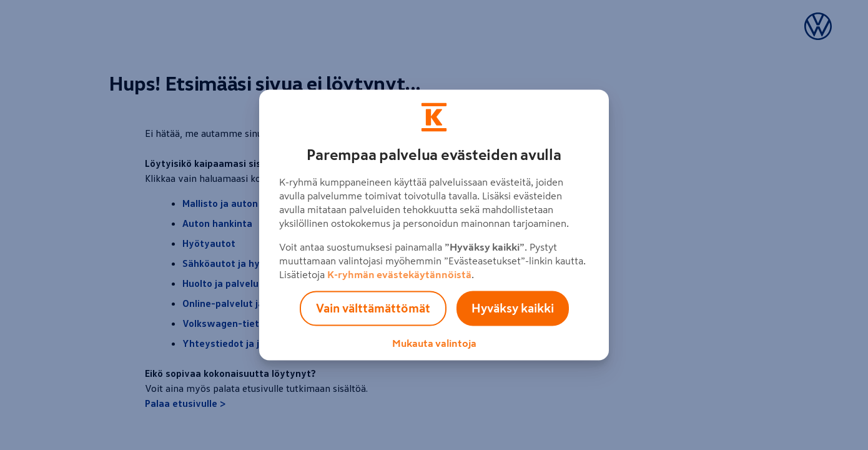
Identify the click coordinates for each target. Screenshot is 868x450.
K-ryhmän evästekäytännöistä (399, 274)
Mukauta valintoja (434, 343)
